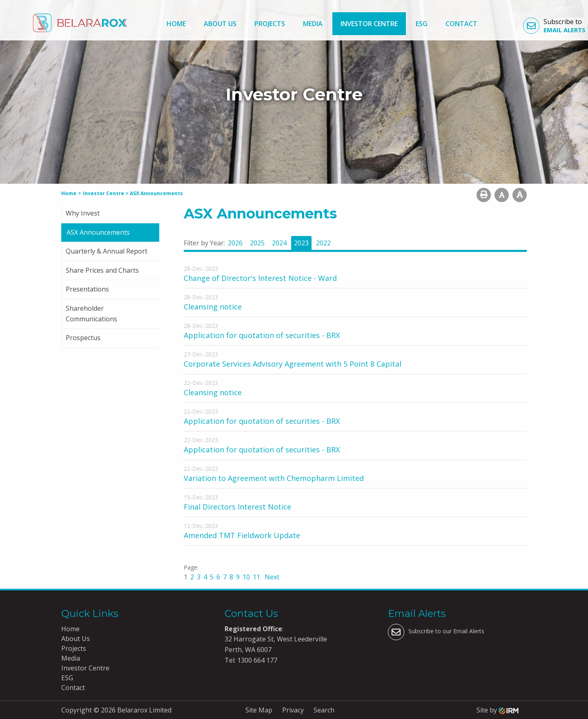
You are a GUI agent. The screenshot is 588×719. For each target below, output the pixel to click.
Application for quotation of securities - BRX (262, 335)
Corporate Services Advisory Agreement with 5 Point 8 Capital (293, 364)
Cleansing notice (213, 307)
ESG (422, 24)
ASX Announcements (98, 232)
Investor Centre (369, 24)
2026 (235, 243)
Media (313, 24)
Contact (461, 24)
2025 (257, 243)
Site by (498, 710)
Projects (270, 24)
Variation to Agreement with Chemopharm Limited (274, 478)
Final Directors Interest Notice (237, 507)
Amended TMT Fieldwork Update (242, 535)
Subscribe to (554, 26)
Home (176, 24)
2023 (301, 243)
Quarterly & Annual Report (107, 251)
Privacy (293, 710)
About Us (220, 24)
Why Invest (83, 213)
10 (246, 577)
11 (256, 577)
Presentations (87, 289)
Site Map (259, 710)
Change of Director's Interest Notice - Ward (260, 278)
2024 (279, 243)
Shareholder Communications (91, 314)
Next (271, 577)
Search (324, 710)
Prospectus (83, 338)
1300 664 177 (256, 660)
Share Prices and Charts (102, 270)
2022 (323, 243)
